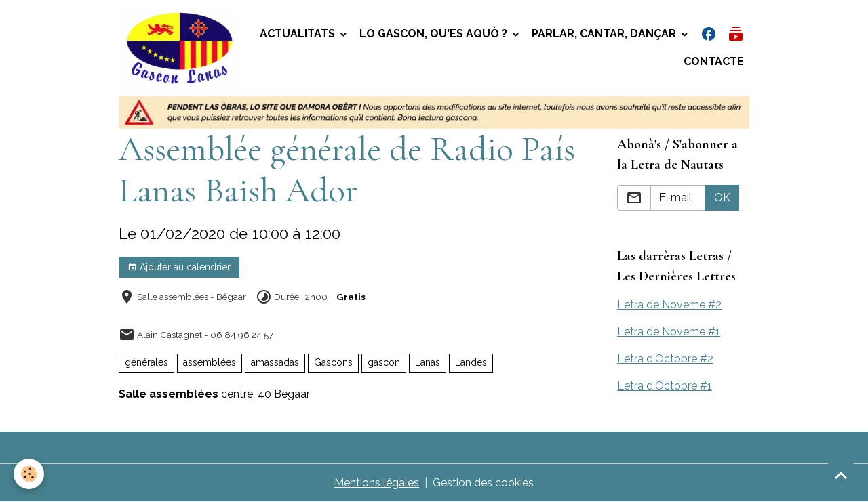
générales (146, 362)
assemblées (210, 362)
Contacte (714, 61)
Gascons (333, 362)
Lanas (428, 362)
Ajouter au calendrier (179, 268)
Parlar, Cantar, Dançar (605, 34)
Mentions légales (377, 483)
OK (722, 197)
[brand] (180, 48)
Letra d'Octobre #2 (665, 359)
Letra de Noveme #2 (669, 305)
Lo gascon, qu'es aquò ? (435, 34)
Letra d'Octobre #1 (665, 386)
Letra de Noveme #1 (669, 332)
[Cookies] (29, 474)
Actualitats (299, 34)
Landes (471, 362)
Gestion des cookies (483, 483)
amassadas (275, 362)
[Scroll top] (841, 475)
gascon (384, 362)
